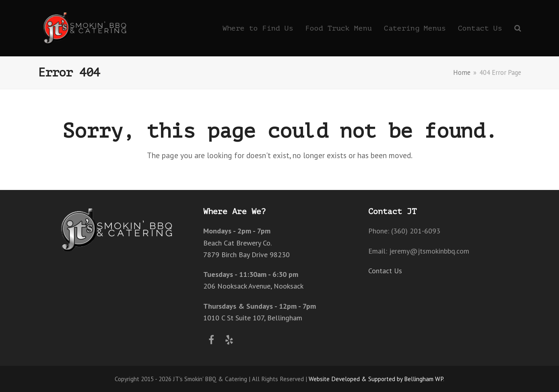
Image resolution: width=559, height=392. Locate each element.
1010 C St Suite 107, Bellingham (253, 318)
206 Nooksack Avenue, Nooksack (253, 286)
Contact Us (385, 271)
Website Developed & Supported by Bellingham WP (376, 379)
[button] (518, 28)
